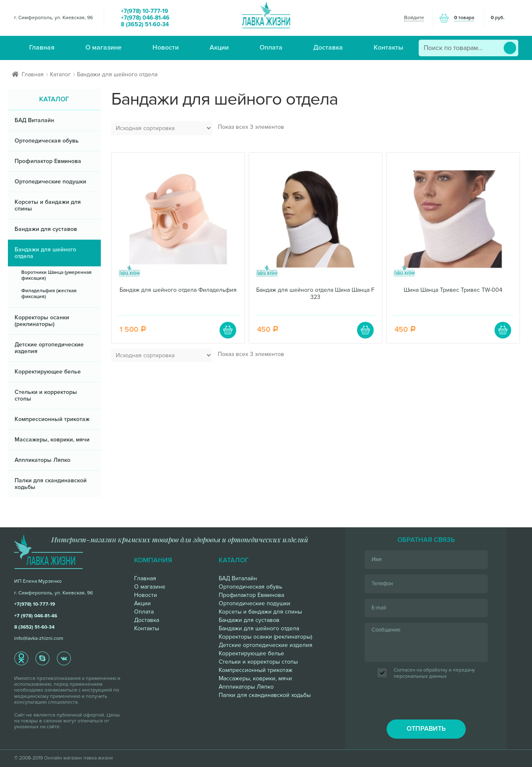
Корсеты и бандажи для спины (48, 205)
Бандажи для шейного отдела (45, 253)
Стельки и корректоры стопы (46, 395)
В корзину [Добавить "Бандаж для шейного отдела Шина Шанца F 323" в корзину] (365, 330)
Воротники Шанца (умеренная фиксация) (56, 275)
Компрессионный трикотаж (52, 419)
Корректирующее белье (48, 372)
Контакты (388, 48)
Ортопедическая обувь (47, 141)
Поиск (510, 48)
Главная (42, 48)
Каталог (60, 74)
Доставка (328, 48)
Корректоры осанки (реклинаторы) (42, 321)
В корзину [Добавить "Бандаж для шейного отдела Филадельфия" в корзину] (228, 330)
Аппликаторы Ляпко (42, 460)
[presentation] (427, 700)
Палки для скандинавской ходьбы (51, 484)
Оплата (271, 48)
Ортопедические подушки (50, 182)
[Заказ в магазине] (162, 128)
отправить (426, 729)
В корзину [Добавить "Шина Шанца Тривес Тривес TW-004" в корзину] (503, 330)
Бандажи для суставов (46, 229)
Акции (219, 48)
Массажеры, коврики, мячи (52, 440)
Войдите (414, 18)
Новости (166, 48)
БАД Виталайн (34, 120)
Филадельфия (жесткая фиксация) (49, 294)
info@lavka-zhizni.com (39, 638)
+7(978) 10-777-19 (145, 11)
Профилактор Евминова (48, 161)
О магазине (104, 48)
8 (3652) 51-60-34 (145, 25)
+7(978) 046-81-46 (145, 18)
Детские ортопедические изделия (49, 348)
